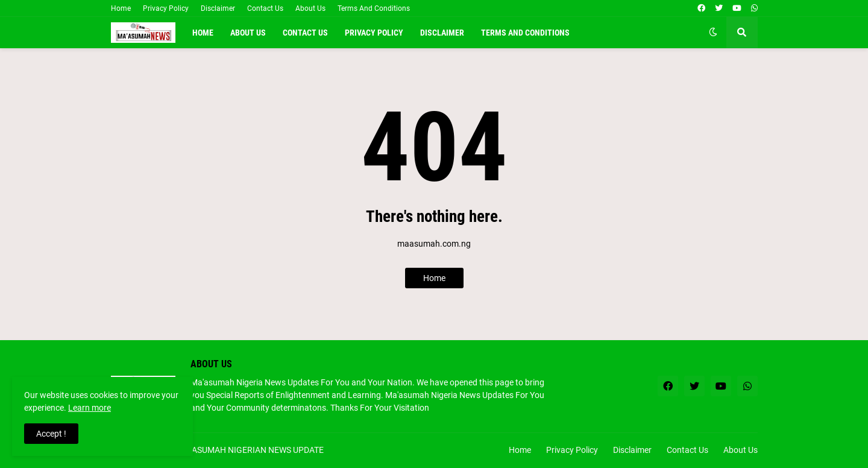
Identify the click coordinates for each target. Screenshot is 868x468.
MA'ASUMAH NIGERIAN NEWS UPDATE (251, 450)
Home (121, 8)
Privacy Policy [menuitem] (374, 33)
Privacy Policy (166, 8)
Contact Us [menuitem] (305, 33)
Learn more (90, 408)
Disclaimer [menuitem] (442, 33)
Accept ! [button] (51, 434)
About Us (310, 8)
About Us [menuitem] (248, 33)
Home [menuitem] (203, 33)
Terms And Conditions (374, 8)
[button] (713, 33)
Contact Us (265, 8)
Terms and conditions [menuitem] (525, 33)
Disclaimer (218, 8)
